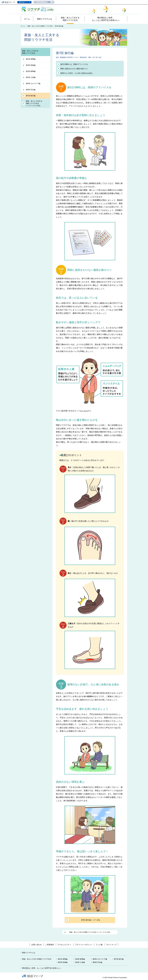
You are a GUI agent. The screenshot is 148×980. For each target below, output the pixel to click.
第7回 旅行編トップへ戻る (91, 920)
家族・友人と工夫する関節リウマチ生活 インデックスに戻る (90, 932)
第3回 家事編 (31, 71)
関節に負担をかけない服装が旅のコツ (74, 69)
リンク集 (99, 945)
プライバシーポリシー (84, 945)
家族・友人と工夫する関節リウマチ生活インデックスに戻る (34, 103)
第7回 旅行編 (31, 96)
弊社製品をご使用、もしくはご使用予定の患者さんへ (42, 968)
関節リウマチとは (29, 953)
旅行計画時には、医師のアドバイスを (74, 64)
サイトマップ (111, 945)
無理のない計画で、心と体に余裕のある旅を (77, 73)
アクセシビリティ (64, 945)
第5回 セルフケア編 (33, 83)
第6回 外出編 (31, 90)
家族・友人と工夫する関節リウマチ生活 (40, 26)
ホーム (23, 26)
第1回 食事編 (31, 59)
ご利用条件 (50, 945)
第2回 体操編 (31, 65)
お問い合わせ (37, 945)
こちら (85, 411)
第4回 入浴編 (31, 77)
